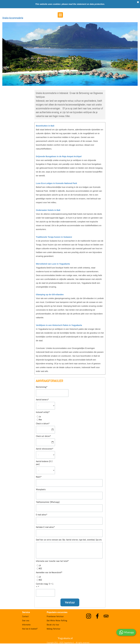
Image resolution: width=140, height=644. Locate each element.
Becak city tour (53, 625)
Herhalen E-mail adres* (45, 527)
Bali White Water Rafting (57, 621)
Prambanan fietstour (55, 616)
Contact (25, 616)
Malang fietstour (54, 629)
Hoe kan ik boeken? (30, 629)
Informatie (26, 625)
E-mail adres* (42, 515)
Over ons (26, 621)
